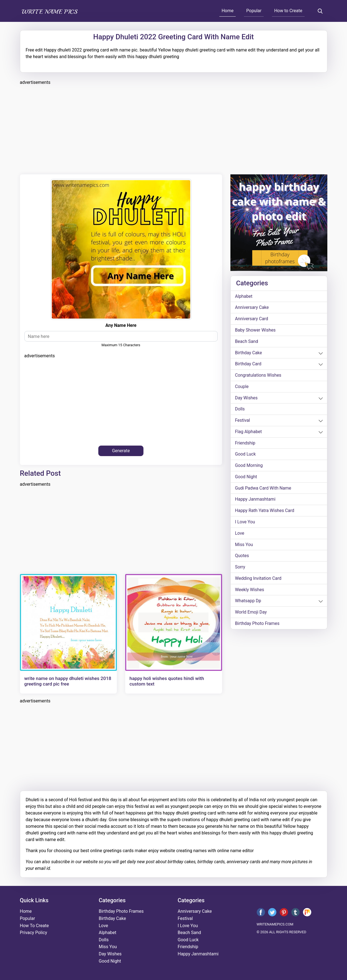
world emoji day (251, 614)
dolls (240, 410)
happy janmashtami (256, 501)
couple (242, 387)
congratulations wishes (259, 376)
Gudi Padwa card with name (264, 489)
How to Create (288, 11)
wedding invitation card (259, 580)
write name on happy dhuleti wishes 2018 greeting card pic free (68, 681)
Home (228, 11)
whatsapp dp (248, 603)
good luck (246, 455)
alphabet (244, 296)
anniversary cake (252, 308)
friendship (245, 444)
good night (246, 478)
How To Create (34, 926)
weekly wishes (250, 591)
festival (243, 421)
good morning (249, 466)
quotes (242, 557)
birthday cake (249, 353)
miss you (244, 546)
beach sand (247, 342)
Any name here (121, 325)
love (240, 535)
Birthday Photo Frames (258, 625)
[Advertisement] (174, 129)
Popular (254, 11)
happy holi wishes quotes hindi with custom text (167, 681)
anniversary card (252, 319)
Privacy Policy (34, 933)
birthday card (248, 364)
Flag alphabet (249, 432)
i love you (245, 523)
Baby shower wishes (256, 330)
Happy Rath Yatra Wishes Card (265, 512)
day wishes (247, 398)
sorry (240, 569)
